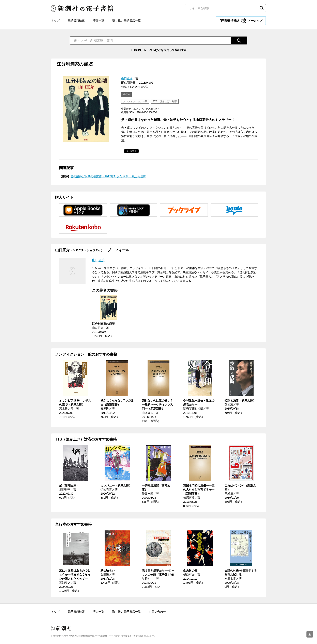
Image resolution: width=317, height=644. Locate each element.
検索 (262, 8)
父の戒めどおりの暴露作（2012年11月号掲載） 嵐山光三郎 (108, 176)
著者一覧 (99, 20)
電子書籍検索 (76, 20)
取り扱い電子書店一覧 (126, 20)
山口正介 (127, 78)
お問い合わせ (157, 612)
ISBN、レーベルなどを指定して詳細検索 (160, 50)
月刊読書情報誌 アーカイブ (241, 21)
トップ (55, 20)
